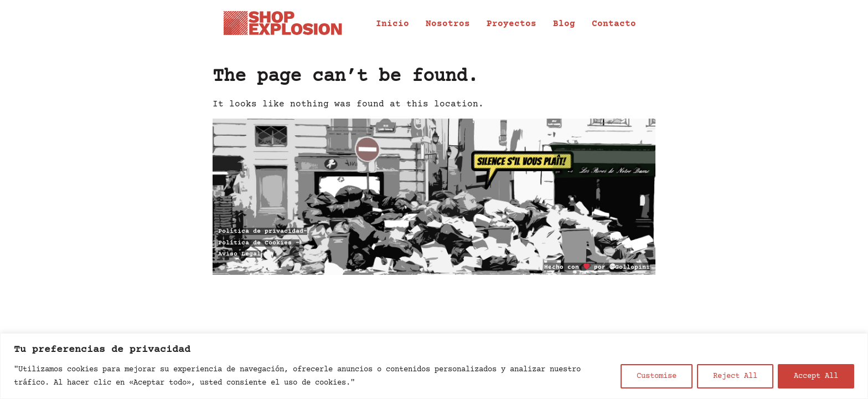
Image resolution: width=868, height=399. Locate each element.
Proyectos (512, 24)
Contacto (614, 24)
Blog (564, 24)
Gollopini (630, 267)
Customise (657, 376)
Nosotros (448, 24)
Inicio (392, 24)
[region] (434, 366)
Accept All (816, 376)
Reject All (735, 376)
